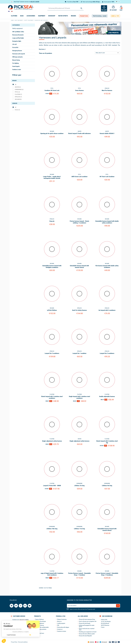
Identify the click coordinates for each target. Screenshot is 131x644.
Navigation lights (17, 41)
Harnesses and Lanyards (19, 54)
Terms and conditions (23, 642)
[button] (84, 16)
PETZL (17, 92)
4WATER (18, 87)
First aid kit (15, 47)
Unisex (17, 110)
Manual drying (16, 60)
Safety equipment (17, 28)
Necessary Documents (18, 35)
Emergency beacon (17, 51)
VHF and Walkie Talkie (18, 32)
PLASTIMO (18, 94)
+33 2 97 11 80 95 (35, 2)
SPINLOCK (18, 97)
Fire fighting (16, 63)
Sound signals (16, 66)
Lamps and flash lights (18, 38)
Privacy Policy (14, 642)
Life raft (14, 44)
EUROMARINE (19, 89)
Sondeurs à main (17, 69)
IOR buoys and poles (17, 57)
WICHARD (18, 99)
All (16, 85)
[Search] (65, 8)
